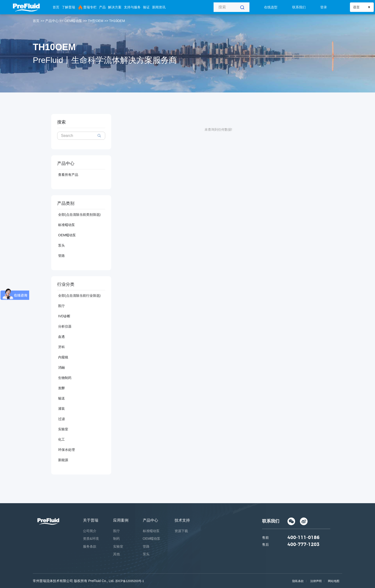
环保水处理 (66, 450)
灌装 (61, 409)
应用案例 (121, 520)
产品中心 (52, 21)
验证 (146, 7)
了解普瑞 (68, 7)
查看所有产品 (68, 175)
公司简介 (90, 531)
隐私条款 (297, 581)
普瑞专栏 (87, 7)
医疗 (61, 306)
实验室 (63, 429)
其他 (116, 554)
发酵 (61, 388)
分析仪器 (65, 326)
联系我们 (299, 7)
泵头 (61, 245)
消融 (61, 367)
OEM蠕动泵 (73, 21)
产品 (102, 7)
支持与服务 (132, 7)
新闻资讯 (159, 7)
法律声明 (315, 581)
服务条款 (90, 546)
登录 (324, 7)
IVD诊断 (64, 316)
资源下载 (181, 531)
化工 (61, 439)
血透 (61, 337)
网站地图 (334, 581)
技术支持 (182, 520)
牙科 (61, 347)
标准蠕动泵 (66, 225)
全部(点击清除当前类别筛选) (79, 215)
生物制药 (65, 378)
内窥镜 (63, 357)
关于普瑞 (91, 520)
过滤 (61, 419)
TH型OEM (96, 21)
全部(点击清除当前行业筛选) (79, 296)
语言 (356, 7)
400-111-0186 (303, 538)
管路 (61, 256)
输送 (61, 398)
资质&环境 (91, 539)
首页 (56, 7)
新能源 (63, 460)
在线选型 (271, 7)
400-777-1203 (303, 545)
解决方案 (115, 7)
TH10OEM (117, 21)
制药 (116, 539)
